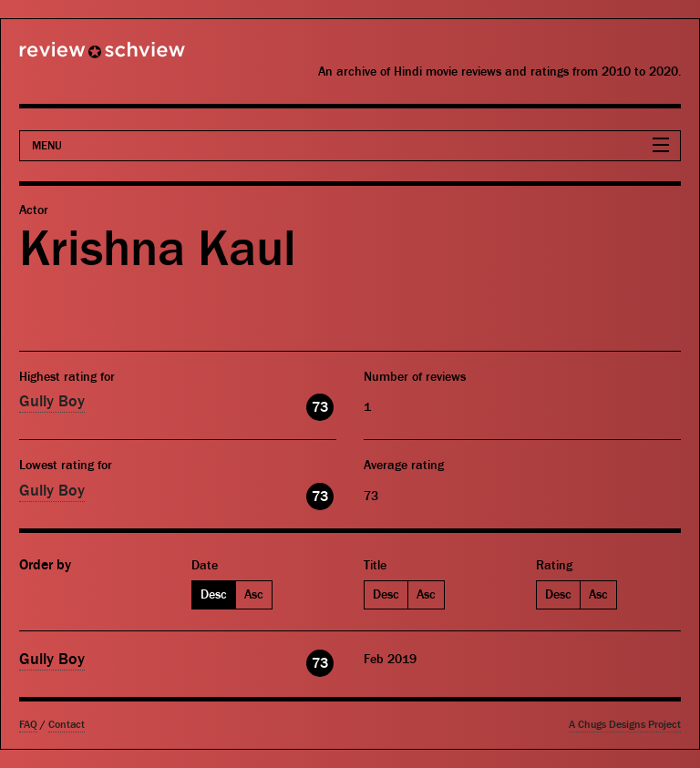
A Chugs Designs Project (625, 725)
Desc (214, 595)
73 (320, 407)
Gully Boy (52, 401)
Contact (67, 725)
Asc (254, 595)
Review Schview (71, 57)
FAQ (28, 725)
